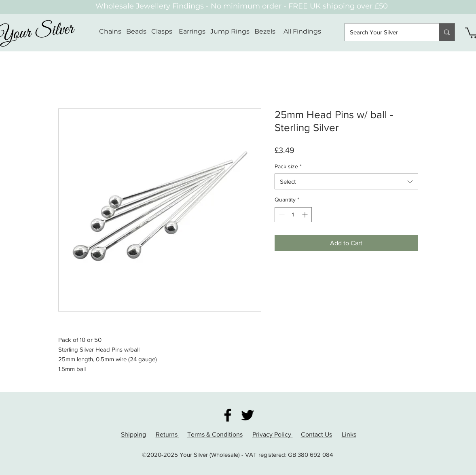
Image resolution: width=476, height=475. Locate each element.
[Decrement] (281, 215)
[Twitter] (248, 415)
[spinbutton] (293, 215)
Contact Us (316, 434)
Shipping (133, 434)
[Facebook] (228, 415)
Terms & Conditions (215, 434)
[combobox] (346, 181)
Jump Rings (230, 31)
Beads (136, 31)
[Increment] (306, 215)
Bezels (269, 31)
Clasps (162, 31)
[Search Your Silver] (386, 32)
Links (349, 434)
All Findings (302, 31)
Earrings (192, 31)
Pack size (288, 166)
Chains (110, 31)
